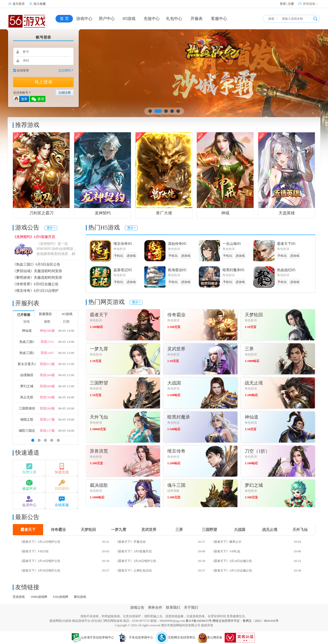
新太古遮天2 (27, 364)
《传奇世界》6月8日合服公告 (36, 284)
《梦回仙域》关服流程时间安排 (37, 271)
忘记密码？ (66, 70)
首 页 (64, 19)
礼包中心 (174, 19)
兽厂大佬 (164, 213)
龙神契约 (103, 213)
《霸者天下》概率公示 (226, 542)
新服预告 (45, 314)
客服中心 (219, 19)
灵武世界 (149, 530)
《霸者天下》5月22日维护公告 (40, 542)
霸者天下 (28, 530)
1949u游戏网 (39, 597)
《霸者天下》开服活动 (130, 542)
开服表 (197, 19)
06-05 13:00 (66, 342)
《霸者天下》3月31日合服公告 (232, 571)
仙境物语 (27, 375)
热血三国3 (27, 342)
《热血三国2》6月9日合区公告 (36, 264)
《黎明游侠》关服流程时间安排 (37, 278)
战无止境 (270, 530)
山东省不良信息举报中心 (93, 637)
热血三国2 (27, 353)
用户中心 (107, 19)
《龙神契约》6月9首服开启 (34, 237)
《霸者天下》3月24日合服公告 (232, 561)
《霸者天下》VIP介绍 (34, 551)
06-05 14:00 (66, 331)
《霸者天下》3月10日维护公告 (40, 561)
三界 (179, 530)
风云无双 (27, 397)
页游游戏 (19, 597)
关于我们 (191, 608)
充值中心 (152, 19)
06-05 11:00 (66, 364)
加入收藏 (40, 4)
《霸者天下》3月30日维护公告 (40, 571)
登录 (283, 4)
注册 (291, 4)
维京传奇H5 (123, 244)
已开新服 (24, 315)
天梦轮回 (88, 530)
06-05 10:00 (66, 397)
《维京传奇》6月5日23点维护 (36, 291)
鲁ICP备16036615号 (199, 621)
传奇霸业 (58, 530)
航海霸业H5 (177, 270)
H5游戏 (129, 19)
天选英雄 (287, 213)
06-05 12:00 (66, 353)
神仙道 (27, 331)
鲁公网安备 (210, 637)
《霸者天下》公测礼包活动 (133, 571)
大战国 (240, 530)
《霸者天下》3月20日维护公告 (136, 561)
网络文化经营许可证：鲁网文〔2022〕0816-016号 (245, 621)
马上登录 (43, 82)
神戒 (225, 213)
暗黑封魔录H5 (234, 270)
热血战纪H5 (286, 270)
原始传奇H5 (177, 244)
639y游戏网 (61, 597)
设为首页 (19, 4)
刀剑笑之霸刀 (41, 213)
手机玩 (119, 256)
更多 (51, 228)
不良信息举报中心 (135, 637)
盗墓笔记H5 (123, 270)
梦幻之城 (27, 386)
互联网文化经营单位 (175, 637)
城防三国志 (27, 431)
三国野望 (209, 530)
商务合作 (155, 608)
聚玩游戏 (80, 597)
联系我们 (173, 608)
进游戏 (131, 256)
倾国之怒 (27, 419)
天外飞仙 (300, 530)
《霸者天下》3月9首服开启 (133, 551)
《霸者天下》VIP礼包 (226, 551)
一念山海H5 (232, 244)
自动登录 (23, 70)
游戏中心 (84, 19)
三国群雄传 (27, 408)
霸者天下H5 (286, 244)
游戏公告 (137, 608)
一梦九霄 (119, 530)
